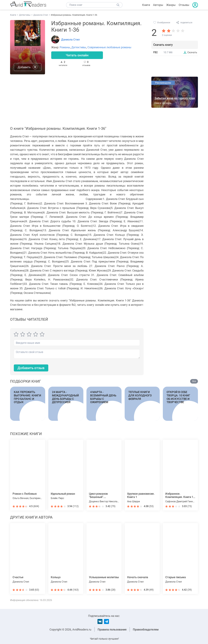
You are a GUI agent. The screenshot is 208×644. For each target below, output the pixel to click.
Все (194, 381)
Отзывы (184, 5)
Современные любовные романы (109, 47)
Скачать (192, 52)
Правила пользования (112, 629)
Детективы (79, 47)
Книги (146, 5)
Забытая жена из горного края (175, 98)
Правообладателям (146, 629)
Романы (65, 47)
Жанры (171, 5)
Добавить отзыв (31, 368)
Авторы (158, 5)
